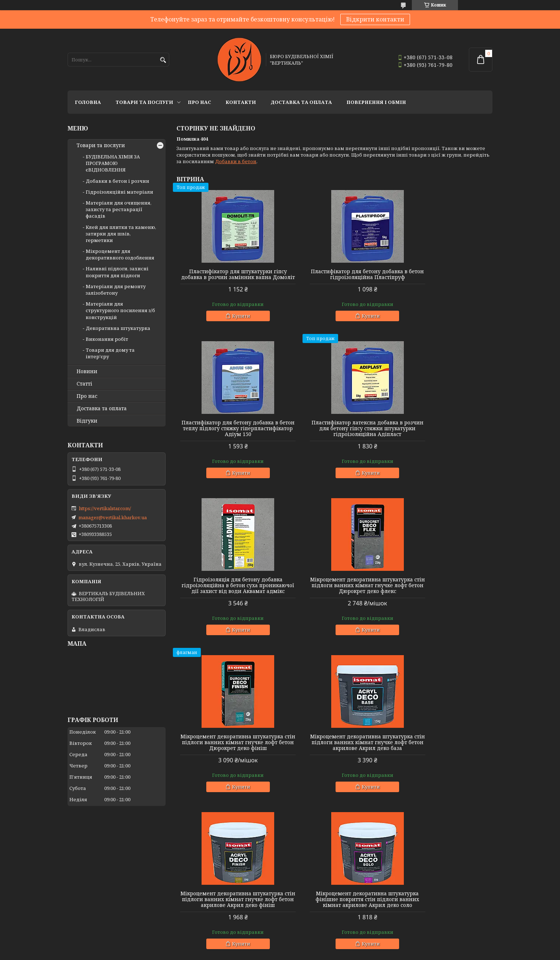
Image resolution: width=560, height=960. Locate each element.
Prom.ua (320, 940)
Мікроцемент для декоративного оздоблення (120, 254)
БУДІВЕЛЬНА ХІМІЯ (307, 906)
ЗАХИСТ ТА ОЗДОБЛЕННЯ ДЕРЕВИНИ (329, 916)
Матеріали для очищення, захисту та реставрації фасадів (119, 209)
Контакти (241, 102)
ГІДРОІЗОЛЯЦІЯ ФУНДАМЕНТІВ (106, 890)
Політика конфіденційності (363, 953)
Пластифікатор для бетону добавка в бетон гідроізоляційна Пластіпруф (334, 277)
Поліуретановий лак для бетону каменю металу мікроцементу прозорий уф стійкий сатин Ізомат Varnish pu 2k (442, 763)
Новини (87, 371)
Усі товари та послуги (459, 833)
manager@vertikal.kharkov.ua (113, 517)
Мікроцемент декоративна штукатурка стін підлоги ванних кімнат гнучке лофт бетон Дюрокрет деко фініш (227, 600)
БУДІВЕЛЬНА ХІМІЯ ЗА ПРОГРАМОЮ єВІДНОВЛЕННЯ (113, 163)
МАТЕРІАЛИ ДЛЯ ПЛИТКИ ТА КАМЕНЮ (223, 880)
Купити (230, 322)
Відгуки (87, 421)
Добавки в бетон (236, 161)
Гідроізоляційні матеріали (119, 192)
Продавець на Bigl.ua (280, 946)
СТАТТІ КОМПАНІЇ (414, 900)
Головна (88, 102)
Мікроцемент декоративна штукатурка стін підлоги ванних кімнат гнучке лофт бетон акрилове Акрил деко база (334, 600)
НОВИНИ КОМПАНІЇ (417, 890)
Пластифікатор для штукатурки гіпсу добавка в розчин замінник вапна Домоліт (227, 277)
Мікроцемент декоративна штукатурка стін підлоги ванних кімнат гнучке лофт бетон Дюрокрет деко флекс (442, 437)
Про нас (199, 102)
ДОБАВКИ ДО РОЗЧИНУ (96, 880)
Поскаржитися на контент (294, 953)
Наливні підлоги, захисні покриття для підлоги (117, 272)
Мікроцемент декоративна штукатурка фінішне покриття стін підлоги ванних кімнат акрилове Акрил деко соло (227, 763)
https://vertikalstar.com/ (105, 508)
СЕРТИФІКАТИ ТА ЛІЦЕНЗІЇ (425, 880)
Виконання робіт (107, 339)
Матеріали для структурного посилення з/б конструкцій (120, 310)
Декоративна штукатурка (118, 328)
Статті (84, 384)
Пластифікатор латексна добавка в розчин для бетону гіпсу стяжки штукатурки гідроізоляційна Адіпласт (227, 437)
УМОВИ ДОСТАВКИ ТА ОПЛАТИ (430, 870)
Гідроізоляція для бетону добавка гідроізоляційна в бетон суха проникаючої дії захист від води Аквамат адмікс (334, 437)
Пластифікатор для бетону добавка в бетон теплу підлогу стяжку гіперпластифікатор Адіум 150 (442, 277)
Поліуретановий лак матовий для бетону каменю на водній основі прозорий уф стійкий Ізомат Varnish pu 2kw (334, 763)
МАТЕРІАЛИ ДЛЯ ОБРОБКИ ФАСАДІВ (220, 870)
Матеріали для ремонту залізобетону (116, 290)
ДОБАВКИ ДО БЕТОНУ (94, 870)
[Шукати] (163, 60)
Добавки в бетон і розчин (117, 181)
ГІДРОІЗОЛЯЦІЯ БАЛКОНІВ (100, 900)
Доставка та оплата (301, 102)
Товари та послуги (144, 102)
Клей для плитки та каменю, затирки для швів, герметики (121, 234)
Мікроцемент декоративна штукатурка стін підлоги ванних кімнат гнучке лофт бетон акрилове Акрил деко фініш (442, 600)
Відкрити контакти (375, 19)
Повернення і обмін (376, 102)
